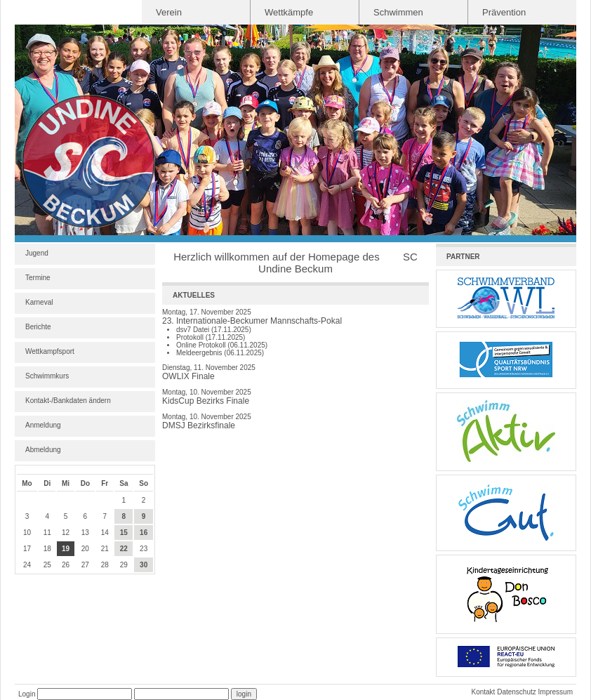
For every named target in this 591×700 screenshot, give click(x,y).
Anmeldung (43, 425)
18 (47, 549)
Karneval (39, 302)
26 (66, 565)
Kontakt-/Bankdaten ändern (68, 401)
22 (124, 549)
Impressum (556, 692)
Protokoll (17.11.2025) (211, 337)
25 (47, 565)
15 (124, 533)
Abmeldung (43, 450)
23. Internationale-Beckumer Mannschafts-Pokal (252, 321)
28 (105, 565)
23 (144, 549)
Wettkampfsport (50, 351)
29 (124, 565)
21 (105, 549)
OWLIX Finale (188, 376)
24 (27, 565)
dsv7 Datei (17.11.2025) (214, 330)
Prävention (504, 12)
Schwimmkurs (47, 376)
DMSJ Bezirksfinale (199, 425)
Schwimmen (398, 12)
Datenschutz (517, 692)
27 (85, 565)
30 (144, 565)
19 (66, 549)
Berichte (38, 327)
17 (27, 549)
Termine (38, 278)
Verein (169, 12)
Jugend (37, 253)
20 (85, 549)
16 (144, 533)
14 (105, 533)
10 (27, 533)
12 (66, 533)
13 (85, 533)
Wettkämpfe (289, 12)
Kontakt (483, 692)
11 (47, 533)
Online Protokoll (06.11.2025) (222, 345)
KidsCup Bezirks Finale (206, 401)
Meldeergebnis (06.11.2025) (220, 353)
